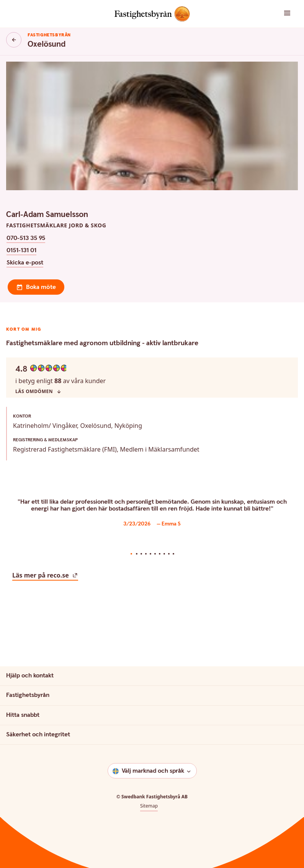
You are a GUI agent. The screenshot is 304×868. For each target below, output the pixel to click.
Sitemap (149, 759)
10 (173, 507)
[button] (279, 14)
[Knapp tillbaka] (14, 40)
